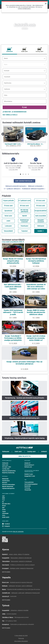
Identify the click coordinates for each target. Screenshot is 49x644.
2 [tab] (23, 174)
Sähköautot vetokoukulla (36, 186)
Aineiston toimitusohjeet (9, 485)
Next (46, 134)
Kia (3, 502)
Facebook (7, 524)
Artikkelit (44, 452)
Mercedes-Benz (6, 504)
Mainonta (5, 483)
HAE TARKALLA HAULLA (10, 115)
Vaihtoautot (6, 452)
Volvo (4, 515)
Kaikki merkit (6, 517)
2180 (20, 242)
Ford (3, 500)
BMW (4, 498)
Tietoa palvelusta (29, 482)
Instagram (7, 526)
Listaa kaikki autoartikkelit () (13, 242)
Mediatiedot (5, 479)
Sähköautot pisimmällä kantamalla (16, 186)
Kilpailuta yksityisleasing (9, 471)
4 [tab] (28, 174)
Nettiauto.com (28, 467)
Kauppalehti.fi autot (30, 476)
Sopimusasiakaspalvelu (8, 488)
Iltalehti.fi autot (29, 474)
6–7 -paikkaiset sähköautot (13, 189)
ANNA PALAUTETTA (24, 456)
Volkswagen (5, 513)
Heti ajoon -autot (7, 467)
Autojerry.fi (27, 463)
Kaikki (41, 231)
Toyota (4, 511)
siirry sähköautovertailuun (24, 181)
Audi (3, 496)
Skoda (4, 509)
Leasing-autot (31, 452)
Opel (3, 508)
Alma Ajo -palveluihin (18, 532)
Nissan (4, 506)
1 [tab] (21, 174)
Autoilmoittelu (6, 481)
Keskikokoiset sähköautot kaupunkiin (34, 189)
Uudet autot (18, 452)
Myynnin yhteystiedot (8, 486)
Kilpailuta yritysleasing (8, 473)
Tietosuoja (27, 488)
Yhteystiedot (28, 490)
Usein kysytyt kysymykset (31, 484)
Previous (3, 134)
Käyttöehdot (28, 486)
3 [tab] (26, 174)
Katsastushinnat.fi (29, 465)
